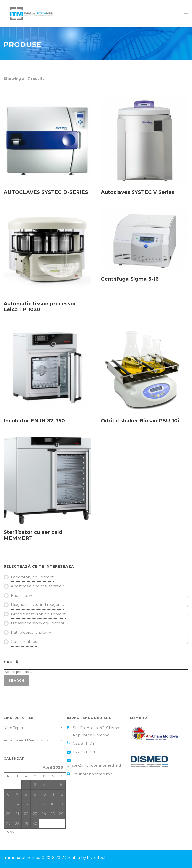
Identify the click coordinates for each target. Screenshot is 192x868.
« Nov (9, 832)
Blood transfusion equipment (38, 614)
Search (17, 680)
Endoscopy (21, 595)
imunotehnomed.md (93, 774)
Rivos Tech (97, 858)
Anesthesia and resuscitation (38, 586)
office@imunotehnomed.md (94, 765)
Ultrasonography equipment (38, 623)
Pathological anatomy (31, 632)
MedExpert (14, 728)
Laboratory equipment (32, 577)
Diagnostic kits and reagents (37, 605)
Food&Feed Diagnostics (26, 740)
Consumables (24, 642)
